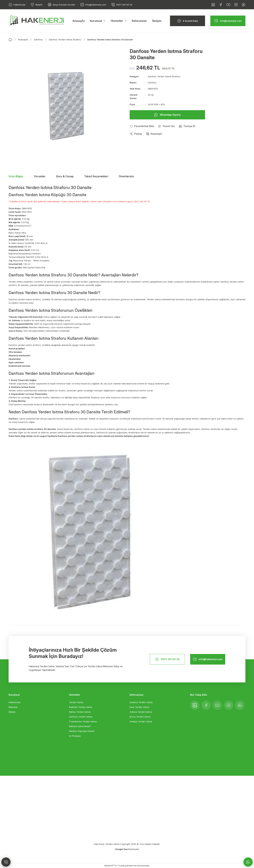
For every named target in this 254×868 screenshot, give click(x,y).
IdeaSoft (109, 866)
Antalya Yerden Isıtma (141, 721)
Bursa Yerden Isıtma (140, 717)
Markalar (13, 707)
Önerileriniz (126, 176)
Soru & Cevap (65, 176)
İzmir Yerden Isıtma (139, 707)
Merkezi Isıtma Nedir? (80, 726)
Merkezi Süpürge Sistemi (82, 731)
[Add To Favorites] (142, 126)
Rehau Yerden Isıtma (80, 712)
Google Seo (122, 849)
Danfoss (152, 83)
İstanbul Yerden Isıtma (141, 702)
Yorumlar (40, 176)
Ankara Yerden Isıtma (141, 712)
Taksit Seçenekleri (96, 176)
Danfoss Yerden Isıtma (81, 717)
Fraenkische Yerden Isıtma (83, 721)
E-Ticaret (120, 866)
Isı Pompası (75, 736)
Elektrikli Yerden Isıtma (81, 707)
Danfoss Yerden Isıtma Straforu (164, 76)
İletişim (12, 712)
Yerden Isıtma (76, 702)
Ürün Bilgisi (16, 176)
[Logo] (36, 21)
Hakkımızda (14, 702)
